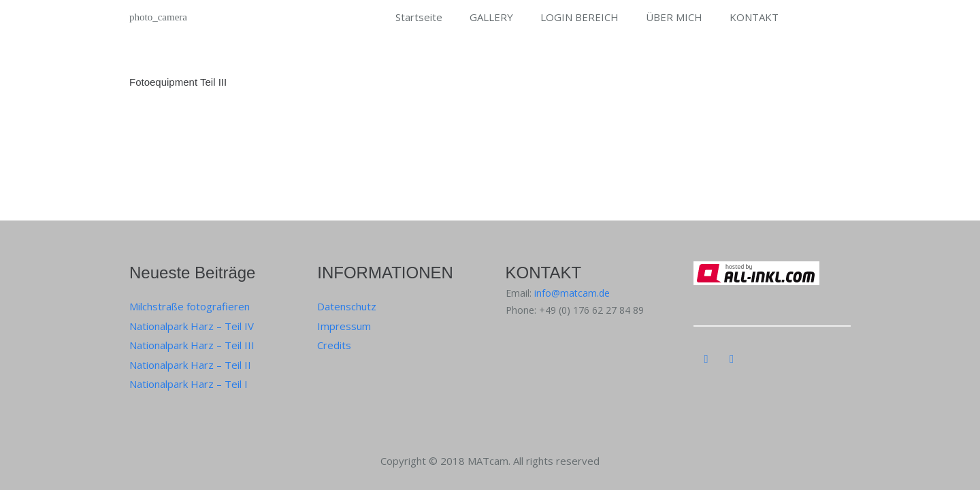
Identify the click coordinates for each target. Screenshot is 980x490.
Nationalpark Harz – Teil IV (192, 326)
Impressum (344, 326)
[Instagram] (706, 359)
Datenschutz (347, 306)
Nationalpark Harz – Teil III (192, 345)
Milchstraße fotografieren (190, 306)
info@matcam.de (572, 293)
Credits (334, 345)
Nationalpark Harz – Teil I (189, 384)
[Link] (160, 17)
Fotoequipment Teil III (178, 82)
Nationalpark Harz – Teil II (190, 365)
